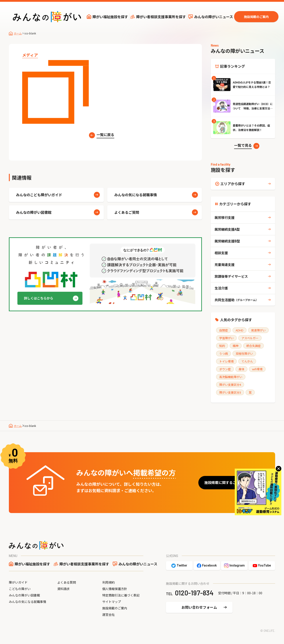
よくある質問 (67, 582)
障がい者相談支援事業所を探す (161, 17)
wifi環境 (257, 369)
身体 (241, 369)
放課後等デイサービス (231, 276)
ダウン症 (225, 369)
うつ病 (224, 354)
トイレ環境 (226, 361)
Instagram (237, 565)
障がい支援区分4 (230, 385)
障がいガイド (18, 582)
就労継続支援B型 (227, 241)
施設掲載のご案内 (256, 17)
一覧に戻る (105, 135)
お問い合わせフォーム (199, 607)
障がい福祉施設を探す (110, 17)
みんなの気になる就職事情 (136, 195)
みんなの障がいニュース (214, 17)
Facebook (209, 565)
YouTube (264, 565)
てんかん (247, 361)
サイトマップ (112, 602)
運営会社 (108, 614)
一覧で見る (243, 145)
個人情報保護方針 (115, 589)
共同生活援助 (236, 300)
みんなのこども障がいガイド (39, 195)
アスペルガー (250, 338)
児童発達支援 (225, 265)
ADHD (240, 330)
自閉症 (224, 330)
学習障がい (226, 338)
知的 (222, 346)
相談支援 (221, 253)
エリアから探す (233, 184)
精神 (236, 346)
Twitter (182, 565)
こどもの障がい (20, 589)
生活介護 (221, 288)
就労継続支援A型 (227, 229)
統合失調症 (253, 346)
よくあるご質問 (127, 212)
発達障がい (258, 330)
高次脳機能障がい (231, 377)
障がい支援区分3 (230, 392)
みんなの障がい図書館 (34, 212)
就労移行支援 (225, 217)
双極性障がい (244, 354)
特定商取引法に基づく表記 (121, 595)
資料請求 (63, 589)
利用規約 (108, 582)
